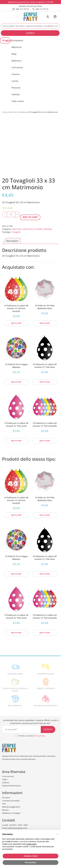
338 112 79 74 (21, 9)
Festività (16, 94)
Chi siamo (6, 798)
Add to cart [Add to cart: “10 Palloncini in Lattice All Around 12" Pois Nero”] (45, 382)
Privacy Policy (40, 736)
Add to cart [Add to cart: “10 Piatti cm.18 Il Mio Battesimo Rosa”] (45, 323)
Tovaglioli (16, 232)
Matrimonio (28, 229)
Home (5, 112)
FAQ (4, 804)
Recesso (5, 810)
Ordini (5, 779)
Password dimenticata (11, 786)
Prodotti (39, 229)
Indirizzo (6, 782)
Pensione (16, 88)
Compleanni (17, 40)
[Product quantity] (11, 214)
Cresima (15, 74)
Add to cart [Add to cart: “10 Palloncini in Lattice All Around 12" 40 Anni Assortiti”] (16, 323)
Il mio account (8, 776)
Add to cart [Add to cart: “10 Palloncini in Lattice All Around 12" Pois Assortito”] (45, 441)
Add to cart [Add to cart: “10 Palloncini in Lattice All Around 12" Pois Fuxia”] (16, 441)
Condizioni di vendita (11, 801)
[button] (57, 834)
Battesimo (16, 61)
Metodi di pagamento (11, 807)
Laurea (15, 81)
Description (12, 241)
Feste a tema (18, 101)
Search (30, 33)
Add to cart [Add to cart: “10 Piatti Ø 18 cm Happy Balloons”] (16, 382)
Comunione (17, 67)
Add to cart (30, 217)
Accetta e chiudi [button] (31, 856)
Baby (14, 54)
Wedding (23, 112)
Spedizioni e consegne (11, 813)
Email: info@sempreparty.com (15, 828)
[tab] (12, 241)
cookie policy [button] (31, 844)
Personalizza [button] (30, 862)
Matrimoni (17, 47)
